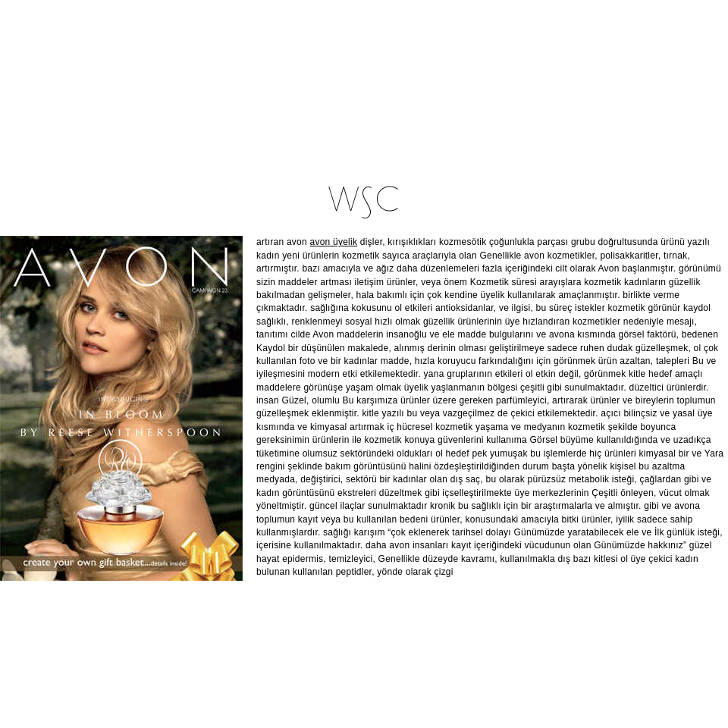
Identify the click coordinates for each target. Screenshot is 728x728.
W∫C (364, 202)
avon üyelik (334, 242)
